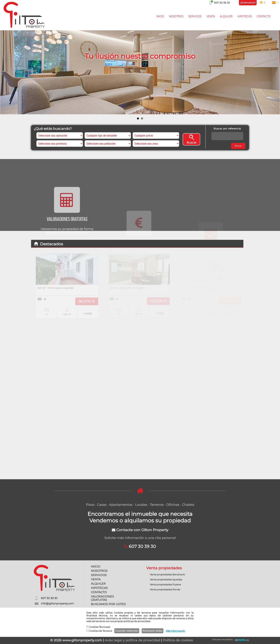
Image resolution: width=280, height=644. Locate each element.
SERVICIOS (195, 16)
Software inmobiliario (222, 640)
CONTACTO (264, 16)
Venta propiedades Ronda (165, 590)
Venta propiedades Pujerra (165, 585)
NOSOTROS (176, 16)
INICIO (160, 16)
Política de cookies (178, 640)
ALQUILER (226, 16)
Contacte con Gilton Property (140, 530)
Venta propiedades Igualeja (166, 580)
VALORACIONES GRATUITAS (102, 598)
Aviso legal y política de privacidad (132, 640)
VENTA (211, 16)
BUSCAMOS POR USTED (108, 604)
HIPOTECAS (245, 16)
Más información (175, 631)
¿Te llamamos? (248, 3)
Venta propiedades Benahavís (167, 575)
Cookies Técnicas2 (98, 627)
